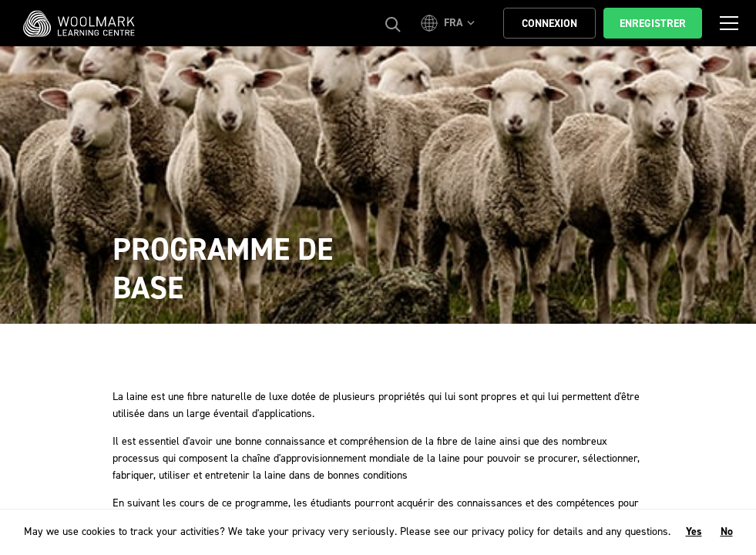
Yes (694, 531)
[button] (450, 23)
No (727, 531)
